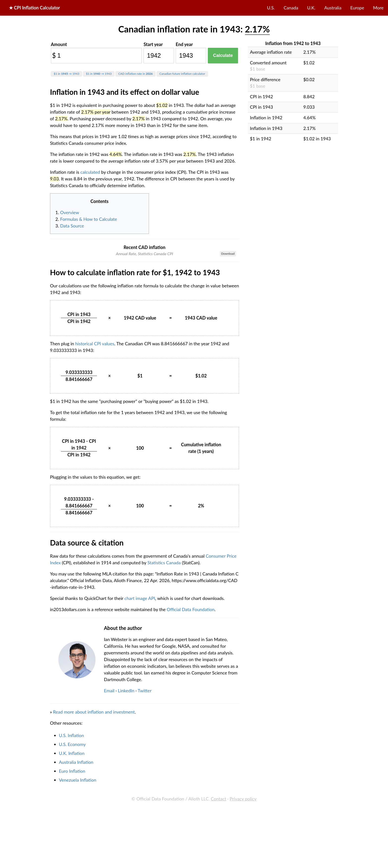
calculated (90, 172)
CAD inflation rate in (135, 74)
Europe (357, 8)
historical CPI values (95, 438)
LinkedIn (126, 785)
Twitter (145, 785)
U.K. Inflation (72, 847)
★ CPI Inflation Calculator (34, 8)
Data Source (72, 226)
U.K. (311, 8)
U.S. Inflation (71, 830)
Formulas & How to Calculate (89, 219)
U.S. (271, 8)
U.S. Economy (72, 839)
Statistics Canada (164, 657)
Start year (153, 44)
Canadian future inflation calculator (182, 74)
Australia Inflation (76, 856)
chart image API (140, 693)
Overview (70, 212)
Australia (333, 8)
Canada (291, 8)
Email (109, 785)
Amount (59, 44)
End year (184, 44)
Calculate (223, 55)
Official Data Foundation (191, 704)
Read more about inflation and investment (94, 806)
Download (228, 254)
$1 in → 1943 (66, 74)
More (378, 8)
